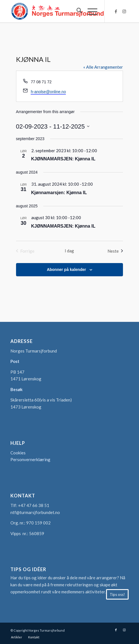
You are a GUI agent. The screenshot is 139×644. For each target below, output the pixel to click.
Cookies (18, 453)
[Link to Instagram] (124, 11)
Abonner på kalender (66, 270)
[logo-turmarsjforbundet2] (58, 11)
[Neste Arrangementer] (115, 251)
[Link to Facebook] (116, 11)
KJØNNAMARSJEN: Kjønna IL (63, 159)
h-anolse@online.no (48, 92)
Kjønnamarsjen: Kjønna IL (59, 193)
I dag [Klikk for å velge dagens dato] (69, 251)
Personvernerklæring (30, 459)
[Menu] (90, 11)
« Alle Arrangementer (103, 67)
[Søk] (76, 11)
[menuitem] (76, 11)
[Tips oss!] (117, 594)
